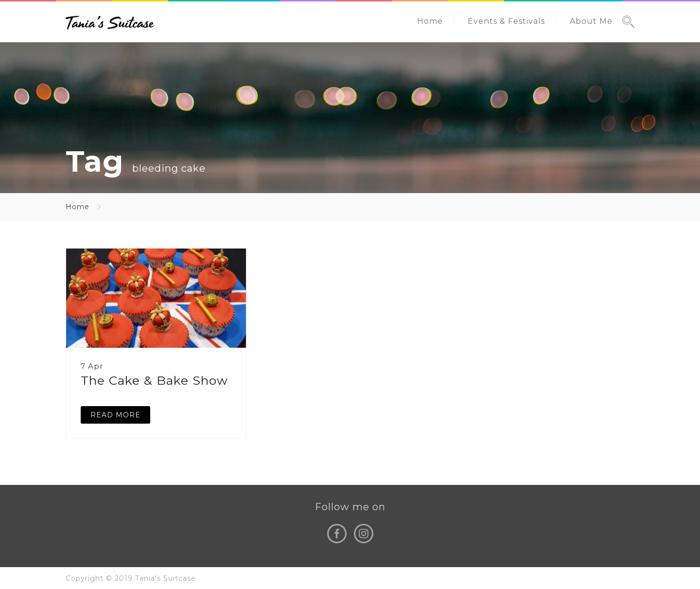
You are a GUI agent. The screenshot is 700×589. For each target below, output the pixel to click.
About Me (591, 21)
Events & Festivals (506, 21)
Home (430, 21)
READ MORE (115, 415)
